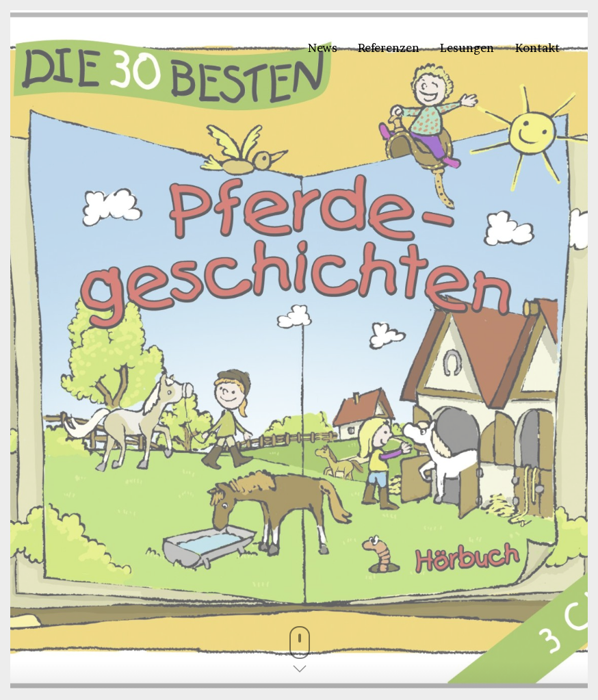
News (323, 48)
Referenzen (389, 48)
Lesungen (467, 48)
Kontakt (537, 48)
